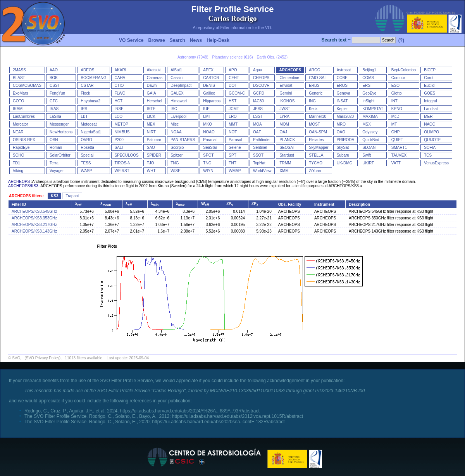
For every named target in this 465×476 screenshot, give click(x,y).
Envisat (286, 85)
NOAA (176, 132)
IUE (206, 109)
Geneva (344, 93)
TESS (86, 163)
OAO (341, 132)
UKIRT (368, 163)
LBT (84, 116)
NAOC (430, 124)
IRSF (119, 109)
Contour (398, 78)
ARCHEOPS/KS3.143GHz (34, 231)
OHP (396, 132)
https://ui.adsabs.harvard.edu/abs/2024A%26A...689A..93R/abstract (190, 411)
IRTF (151, 109)
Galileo (209, 93)
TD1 (16, 163)
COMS (368, 78)
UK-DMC (344, 163)
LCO (119, 116)
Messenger (59, 124)
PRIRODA (346, 140)
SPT (232, 155)
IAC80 (258, 101)
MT (394, 124)
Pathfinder (262, 140)
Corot (429, 78)
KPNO (397, 109)
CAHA (120, 78)
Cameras (155, 78)
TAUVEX (399, 155)
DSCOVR (261, 85)
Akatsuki (154, 70)
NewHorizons (61, 132)
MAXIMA (370, 116)
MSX (367, 124)
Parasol (235, 140)
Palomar (154, 140)
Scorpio (177, 147)
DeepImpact (181, 85)
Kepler (342, 109)
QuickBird (371, 140)
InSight (368, 101)
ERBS (314, 85)
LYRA (284, 116)
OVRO (86, 140)
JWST (285, 109)
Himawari (179, 101)
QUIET (397, 140)
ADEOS (87, 70)
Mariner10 (318, 116)
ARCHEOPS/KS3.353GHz (34, 218)
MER (428, 116)
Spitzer (177, 155)
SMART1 (399, 147)
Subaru (343, 155)
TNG (175, 163)
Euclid (429, 85)
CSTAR (87, 85)
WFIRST (122, 171)
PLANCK (287, 140)
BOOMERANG (93, 78)
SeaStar (210, 147)
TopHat (259, 163)
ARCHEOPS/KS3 (23, 186)
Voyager (57, 171)
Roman (56, 147)
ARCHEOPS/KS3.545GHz (34, 211)
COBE (342, 78)
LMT (207, 116)
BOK (54, 78)
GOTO (18, 101)
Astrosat (344, 70)
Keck (313, 109)
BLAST (19, 78)
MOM (284, 124)
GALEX (177, 93)
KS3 (54, 196)
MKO (208, 124)
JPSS (258, 109)
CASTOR (211, 78)
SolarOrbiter (60, 155)
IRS (84, 109)
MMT (233, 124)
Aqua (257, 70)
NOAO (209, 132)
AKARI (121, 70)
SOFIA (430, 147)
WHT (151, 171)
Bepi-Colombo (404, 70)
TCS (428, 155)
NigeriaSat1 (91, 132)
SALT (119, 147)
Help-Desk (218, 40)
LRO (233, 116)
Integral (430, 101)
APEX (208, 70)
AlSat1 (176, 70)
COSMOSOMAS (27, 85)
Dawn (152, 85)
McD (395, 116)
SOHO (18, 155)
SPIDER (154, 155)
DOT (233, 85)
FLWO (120, 93)
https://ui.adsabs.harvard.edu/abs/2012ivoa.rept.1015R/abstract (238, 416)
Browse (156, 40)
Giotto (397, 93)
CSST (55, 85)
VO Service (131, 40)
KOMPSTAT (373, 109)
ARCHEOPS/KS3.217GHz (34, 225)
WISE (176, 171)
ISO (174, 109)
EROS (342, 85)
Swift (367, 155)
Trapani (72, 196)
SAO (151, 147)
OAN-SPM (318, 132)
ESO (395, 85)
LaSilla (55, 116)
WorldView (262, 171)
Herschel (154, 101)
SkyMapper (319, 147)
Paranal (210, 140)
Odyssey (370, 132)
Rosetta (87, 147)
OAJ (283, 132)
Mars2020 (345, 116)
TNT (232, 163)
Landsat (431, 109)
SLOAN (369, 147)
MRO (341, 124)
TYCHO (316, 163)
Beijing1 (369, 70)
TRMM (285, 163)
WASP (86, 171)
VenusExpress (436, 163)
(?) (401, 40)
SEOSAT (287, 147)
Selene (235, 147)
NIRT (151, 132)
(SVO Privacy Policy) (42, 358)
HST (232, 101)
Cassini (177, 78)
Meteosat (89, 124)
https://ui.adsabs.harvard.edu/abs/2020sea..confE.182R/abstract (218, 422)
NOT (233, 132)
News (196, 40)
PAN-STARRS (183, 140)
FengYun (57, 93)
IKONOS (287, 101)
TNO (207, 163)
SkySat (343, 147)
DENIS (209, 85)
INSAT (342, 101)
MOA (257, 124)
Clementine (289, 78)
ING (312, 101)
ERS (366, 85)
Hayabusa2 (90, 101)
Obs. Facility (290, 204)
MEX (151, 124)
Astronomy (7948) (193, 57)
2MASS (19, 70)
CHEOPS (261, 78)
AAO (54, 70)
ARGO (314, 70)
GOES (430, 93)
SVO (16, 358)
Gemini (286, 93)
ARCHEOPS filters (26, 196)
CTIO (119, 85)
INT (394, 101)
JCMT (234, 109)
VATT (396, 163)
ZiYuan (315, 171)
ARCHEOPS (290, 70)
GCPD (259, 93)
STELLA (316, 155)
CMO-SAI (317, 78)
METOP (121, 124)
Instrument (324, 204)
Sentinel (260, 147)
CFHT (234, 78)
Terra (54, 163)
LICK (151, 116)
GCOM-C (237, 93)
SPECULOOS (127, 155)
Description (359, 204)
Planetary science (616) (232, 57)
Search (177, 40)
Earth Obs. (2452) (272, 57)
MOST (314, 124)
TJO (151, 163)
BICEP (430, 70)
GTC (54, 101)
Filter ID (19, 204)
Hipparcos (212, 101)
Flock (85, 93)
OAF (257, 132)
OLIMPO (431, 132)
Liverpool (178, 116)
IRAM (18, 109)
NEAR (18, 132)
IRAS (54, 109)
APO (233, 70)
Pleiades (316, 140)
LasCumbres (24, 116)
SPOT (208, 155)
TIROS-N (123, 163)
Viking (18, 171)
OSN (54, 140)
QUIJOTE (432, 140)
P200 (119, 140)
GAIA (152, 93)
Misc (175, 124)
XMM (284, 171)
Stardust (287, 155)
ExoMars (20, 93)
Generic (316, 93)
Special (87, 155)
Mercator (20, 124)
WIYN (208, 171)
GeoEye (369, 93)
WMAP (235, 171)
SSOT (258, 155)
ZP (230, 204)
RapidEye (21, 147)
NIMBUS (122, 132)
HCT (119, 101)
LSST (258, 116)
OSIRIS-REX (24, 140)
